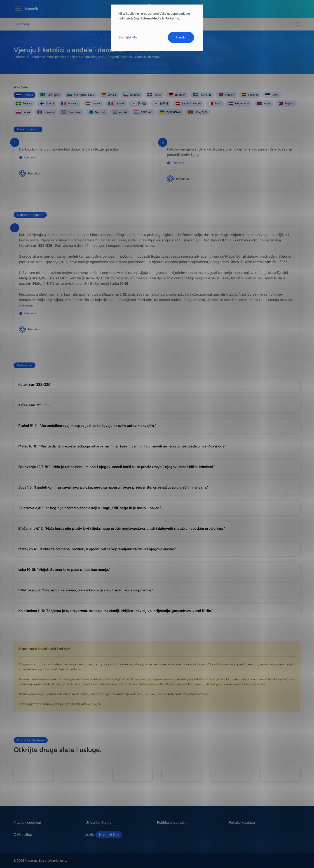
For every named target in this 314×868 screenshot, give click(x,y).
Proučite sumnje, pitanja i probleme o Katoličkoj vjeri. (68, 57)
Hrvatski (25, 95)
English (226, 95)
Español (250, 95)
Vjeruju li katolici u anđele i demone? (136, 57)
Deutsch (177, 95)
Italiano (116, 104)
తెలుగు (120, 112)
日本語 (139, 104)
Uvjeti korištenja (98, 822)
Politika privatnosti (172, 822)
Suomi (47, 104)
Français (70, 104)
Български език (81, 95)
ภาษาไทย (143, 112)
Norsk (264, 104)
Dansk (154, 95)
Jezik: (104, 835)
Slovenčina (71, 112)
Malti (215, 104)
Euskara (24, 104)
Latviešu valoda (188, 104)
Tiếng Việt (198, 112)
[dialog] (157, 28)
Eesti (272, 95)
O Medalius (23, 835)
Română (46, 112)
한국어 (161, 104)
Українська (170, 112)
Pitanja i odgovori (27, 822)
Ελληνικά (202, 95)
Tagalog (286, 104)
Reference (28, 158)
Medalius (34, 174)
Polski (23, 112)
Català (109, 95)
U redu (181, 37)
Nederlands (239, 104)
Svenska (97, 112)
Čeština (132, 95)
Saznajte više (128, 37)
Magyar (93, 104)
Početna (19, 57)
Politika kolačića (242, 822)
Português (50, 95)
